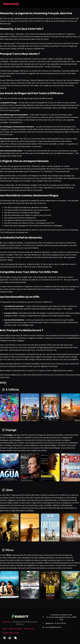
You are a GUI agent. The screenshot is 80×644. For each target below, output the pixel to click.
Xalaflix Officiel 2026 (11, 633)
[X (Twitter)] (15, 638)
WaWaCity (6, 622)
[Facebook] (4, 638)
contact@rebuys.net (53, 627)
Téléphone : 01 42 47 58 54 (55, 623)
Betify (5, 629)
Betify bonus (29, 629)
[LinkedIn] (10, 638)
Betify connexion (16, 629)
